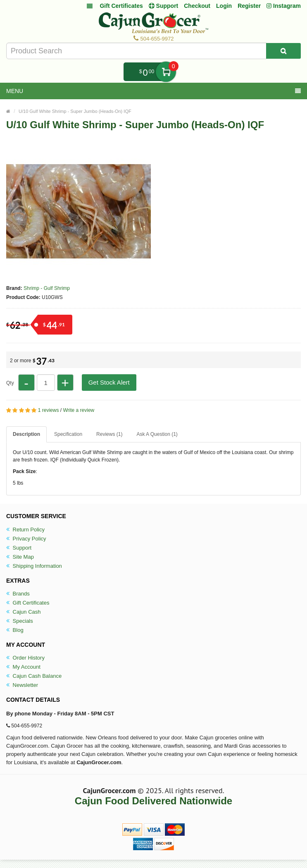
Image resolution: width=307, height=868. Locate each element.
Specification (68, 434)
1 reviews (49, 410)
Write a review (79, 410)
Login (224, 6)
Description (26, 434)
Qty (10, 383)
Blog (15, 630)
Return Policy (25, 530)
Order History (25, 658)
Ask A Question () (157, 434)
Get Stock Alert (109, 382)
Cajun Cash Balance (34, 676)
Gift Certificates (121, 6)
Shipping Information (34, 566)
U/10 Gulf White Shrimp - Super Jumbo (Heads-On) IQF (75, 111)
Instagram (284, 6)
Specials (20, 621)
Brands (18, 594)
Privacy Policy (26, 539)
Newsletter (22, 685)
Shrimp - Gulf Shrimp (47, 288)
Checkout (197, 6)
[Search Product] (283, 51)
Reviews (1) (109, 434)
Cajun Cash (24, 612)
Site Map (20, 557)
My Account (23, 667)
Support (19, 548)
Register (249, 6)
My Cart (166, 72)
